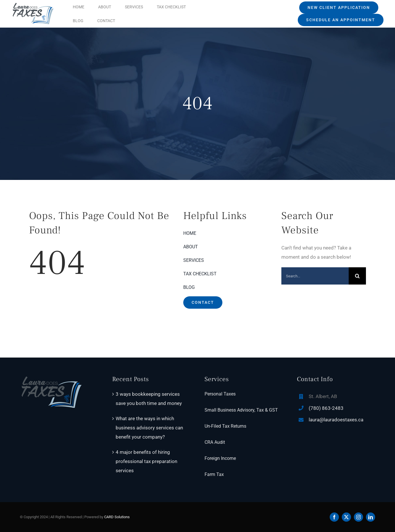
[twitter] (346, 517)
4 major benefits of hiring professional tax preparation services (146, 461)
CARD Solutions (117, 517)
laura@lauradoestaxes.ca (336, 420)
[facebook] (334, 517)
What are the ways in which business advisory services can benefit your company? (149, 428)
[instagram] (358, 517)
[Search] (357, 276)
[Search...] (315, 276)
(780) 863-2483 (326, 408)
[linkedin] (371, 517)
